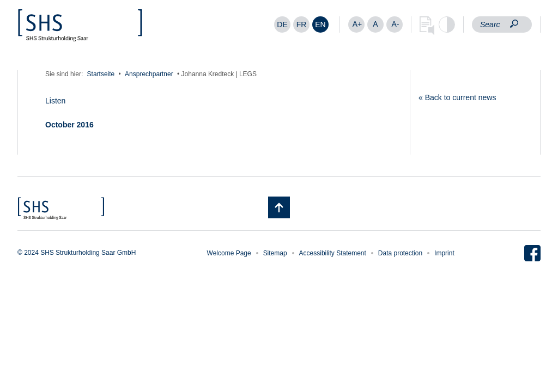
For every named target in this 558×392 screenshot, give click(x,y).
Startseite (101, 74)
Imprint (444, 253)
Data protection (400, 253)
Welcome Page (229, 253)
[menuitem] (282, 24)
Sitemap (275, 253)
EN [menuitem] (320, 24)
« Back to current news (457, 97)
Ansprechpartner (149, 74)
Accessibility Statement (333, 253)
